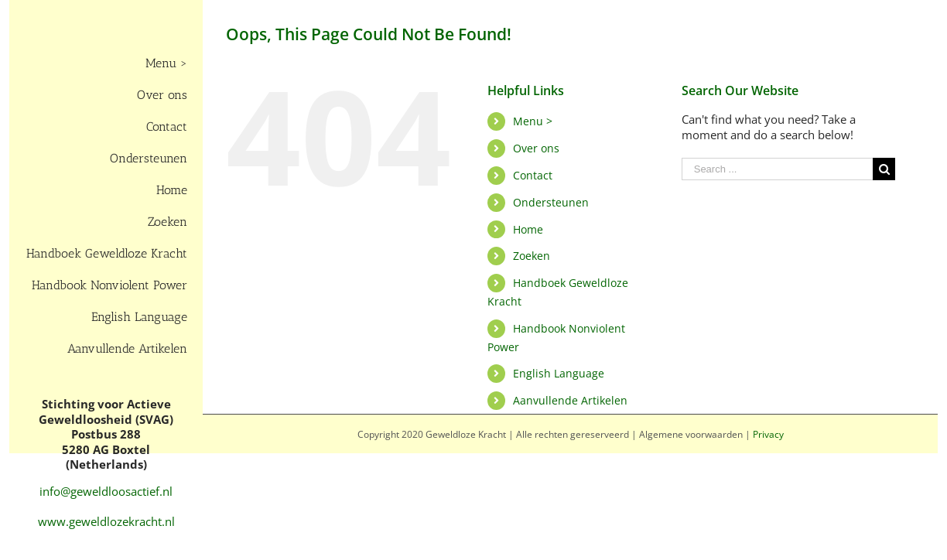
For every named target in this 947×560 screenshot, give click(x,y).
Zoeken (532, 256)
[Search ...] (778, 169)
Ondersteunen (551, 202)
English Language (559, 373)
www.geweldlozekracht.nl (106, 521)
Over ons (536, 148)
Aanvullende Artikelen (570, 400)
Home (528, 229)
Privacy (768, 434)
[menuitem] (106, 64)
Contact (533, 175)
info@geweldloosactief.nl (106, 491)
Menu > (533, 121)
